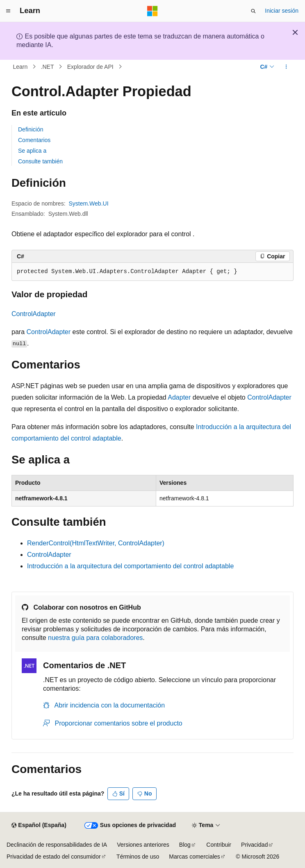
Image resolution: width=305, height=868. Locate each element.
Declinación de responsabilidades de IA (57, 845)
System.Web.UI (89, 203)
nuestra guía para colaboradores (95, 638)
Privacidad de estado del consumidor (54, 857)
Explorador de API (90, 67)
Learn (20, 67)
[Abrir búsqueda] (253, 11)
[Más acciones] (286, 67)
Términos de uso (138, 857)
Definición (31, 129)
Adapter (179, 397)
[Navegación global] (8, 11)
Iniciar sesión (282, 11)
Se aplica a (32, 151)
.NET (48, 67)
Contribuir (219, 845)
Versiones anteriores (143, 845)
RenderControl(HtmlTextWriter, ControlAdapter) (96, 543)
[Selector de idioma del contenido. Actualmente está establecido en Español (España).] (39, 825)
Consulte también (40, 161)
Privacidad (254, 845)
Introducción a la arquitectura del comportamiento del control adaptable (130, 566)
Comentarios (34, 140)
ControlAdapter (34, 314)
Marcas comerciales (194, 857)
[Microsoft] (152, 11)
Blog (185, 845)
